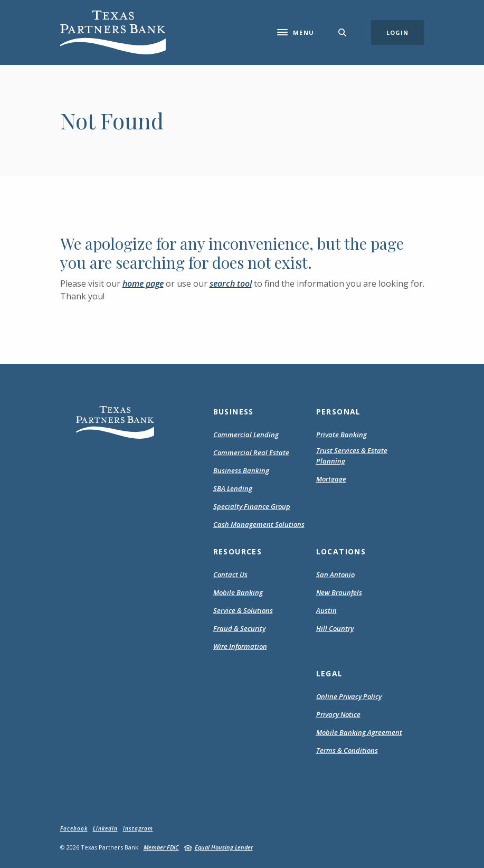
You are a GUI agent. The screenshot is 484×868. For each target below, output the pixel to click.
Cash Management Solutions (259, 524)
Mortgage (331, 479)
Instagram (138, 828)
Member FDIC (161, 847)
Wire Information (240, 646)
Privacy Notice (338, 715)
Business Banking (241, 470)
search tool (231, 284)
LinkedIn (105, 828)
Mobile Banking (238, 592)
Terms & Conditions (347, 751)
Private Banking (341, 435)
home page (143, 284)
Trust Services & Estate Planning (352, 456)
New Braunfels (339, 592)
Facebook (74, 828)
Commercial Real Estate (251, 452)
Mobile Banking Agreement (359, 733)
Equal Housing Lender (224, 847)
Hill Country (335, 628)
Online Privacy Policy (349, 697)
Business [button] (234, 412)
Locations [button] (341, 551)
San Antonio (335, 574)
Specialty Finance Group (252, 506)
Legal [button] (330, 673)
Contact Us (230, 574)
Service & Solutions (243, 610)
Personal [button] (339, 412)
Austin (326, 610)
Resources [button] (238, 551)
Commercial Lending (246, 435)
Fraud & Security (239, 628)
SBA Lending (233, 488)
